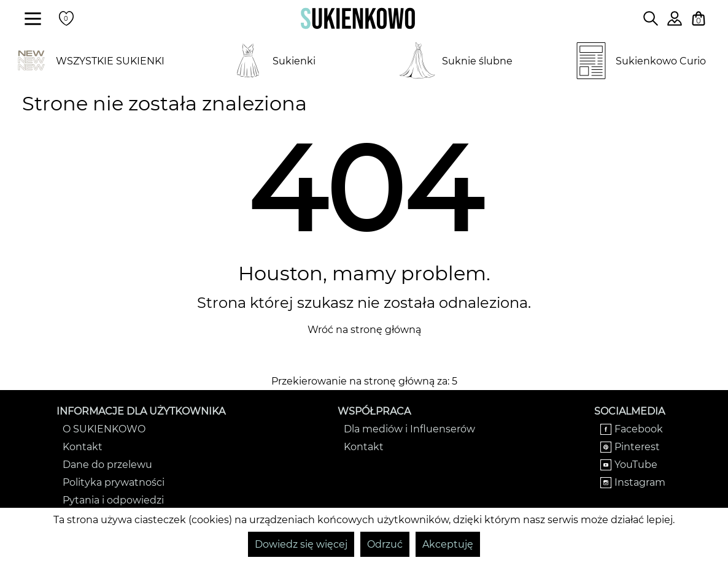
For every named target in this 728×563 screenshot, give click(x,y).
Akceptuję (448, 544)
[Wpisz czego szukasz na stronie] (651, 18)
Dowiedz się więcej (301, 544)
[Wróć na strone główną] (358, 18)
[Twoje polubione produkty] (66, 18)
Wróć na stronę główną (364, 330)
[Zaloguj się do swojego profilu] (675, 22)
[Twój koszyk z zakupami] (699, 18)
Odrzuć (385, 544)
